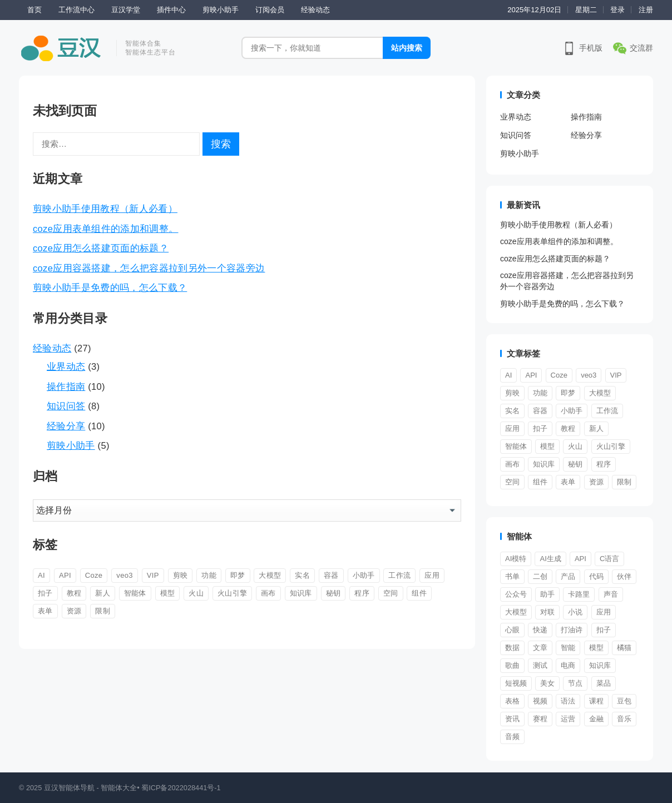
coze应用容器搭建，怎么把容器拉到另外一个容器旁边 (149, 268)
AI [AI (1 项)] (41, 575)
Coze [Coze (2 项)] (94, 575)
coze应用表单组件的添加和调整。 (105, 229)
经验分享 (66, 426)
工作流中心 (76, 10)
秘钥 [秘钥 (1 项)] (333, 593)
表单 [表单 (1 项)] (45, 611)
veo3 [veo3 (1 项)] (125, 575)
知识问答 (66, 406)
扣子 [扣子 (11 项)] (45, 593)
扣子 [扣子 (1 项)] (604, 630)
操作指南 (66, 386)
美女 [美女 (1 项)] (547, 683)
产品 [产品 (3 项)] (568, 576)
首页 (34, 10)
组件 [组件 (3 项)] (419, 593)
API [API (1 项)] (65, 575)
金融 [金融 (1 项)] (596, 719)
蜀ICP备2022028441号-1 (181, 788)
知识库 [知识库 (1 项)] (301, 593)
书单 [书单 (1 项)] (512, 576)
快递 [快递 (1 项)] (540, 630)
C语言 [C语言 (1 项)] (609, 559)
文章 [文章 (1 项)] (540, 648)
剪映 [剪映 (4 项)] (181, 575)
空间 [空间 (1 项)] (391, 593)
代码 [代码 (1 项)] (596, 576)
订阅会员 (270, 10)
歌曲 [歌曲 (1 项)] (512, 665)
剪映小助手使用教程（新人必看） (105, 209)
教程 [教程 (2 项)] (74, 593)
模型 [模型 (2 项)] (596, 648)
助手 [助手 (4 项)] (547, 594)
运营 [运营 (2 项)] (568, 719)
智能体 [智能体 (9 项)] (135, 593)
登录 (617, 10)
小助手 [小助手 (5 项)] (364, 575)
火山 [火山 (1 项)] (196, 593)
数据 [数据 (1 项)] (512, 648)
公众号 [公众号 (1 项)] (516, 594)
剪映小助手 (221, 10)
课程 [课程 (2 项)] (596, 701)
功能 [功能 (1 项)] (209, 575)
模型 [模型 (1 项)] (168, 593)
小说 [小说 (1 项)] (575, 612)
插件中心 (171, 10)
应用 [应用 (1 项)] (604, 612)
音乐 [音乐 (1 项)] (624, 719)
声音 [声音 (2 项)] (611, 594)
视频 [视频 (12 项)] (540, 701)
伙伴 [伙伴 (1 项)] (624, 576)
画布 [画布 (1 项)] (268, 593)
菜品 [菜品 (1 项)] (604, 683)
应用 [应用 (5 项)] (432, 575)
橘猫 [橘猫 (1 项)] (624, 648)
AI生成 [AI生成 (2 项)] (550, 559)
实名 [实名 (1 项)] (302, 575)
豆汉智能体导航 (69, 788)
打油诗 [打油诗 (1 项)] (572, 630)
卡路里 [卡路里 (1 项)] (579, 594)
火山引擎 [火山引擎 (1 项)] (232, 593)
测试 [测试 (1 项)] (540, 665)
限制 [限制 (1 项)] (103, 611)
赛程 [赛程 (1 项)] (540, 719)
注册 (646, 10)
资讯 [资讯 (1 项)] (512, 719)
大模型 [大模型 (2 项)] (516, 612)
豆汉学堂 (126, 10)
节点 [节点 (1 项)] (575, 683)
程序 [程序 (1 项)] (362, 593)
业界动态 (66, 366)
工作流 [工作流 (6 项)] (399, 575)
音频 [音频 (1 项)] (512, 737)
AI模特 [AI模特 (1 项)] (516, 559)
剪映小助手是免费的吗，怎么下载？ (110, 288)
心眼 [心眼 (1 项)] (512, 630)
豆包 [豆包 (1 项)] (624, 701)
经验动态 (315, 10)
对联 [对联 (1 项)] (547, 612)
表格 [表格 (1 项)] (512, 701)
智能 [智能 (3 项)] (568, 648)
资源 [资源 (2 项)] (74, 611)
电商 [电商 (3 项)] (568, 665)
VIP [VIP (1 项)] (153, 575)
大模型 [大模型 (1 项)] (270, 575)
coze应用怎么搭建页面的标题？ (101, 248)
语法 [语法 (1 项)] (568, 701)
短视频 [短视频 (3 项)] (516, 683)
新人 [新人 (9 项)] (103, 593)
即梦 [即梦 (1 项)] (238, 575)
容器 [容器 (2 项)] (331, 575)
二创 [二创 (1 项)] (540, 576)
